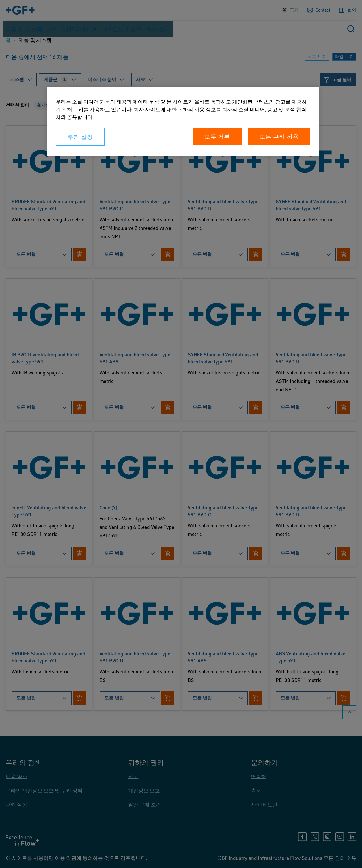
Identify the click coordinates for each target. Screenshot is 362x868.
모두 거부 (217, 137)
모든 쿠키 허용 (279, 137)
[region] (183, 121)
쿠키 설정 (80, 137)
